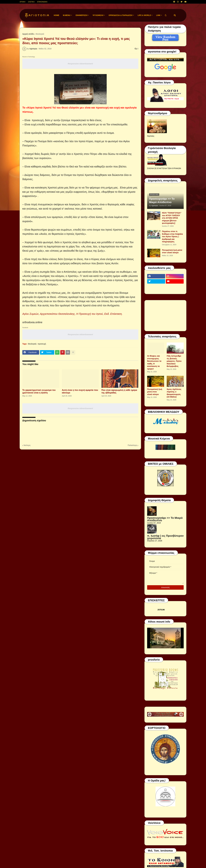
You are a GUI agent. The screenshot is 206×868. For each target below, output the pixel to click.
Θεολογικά (40, 34)
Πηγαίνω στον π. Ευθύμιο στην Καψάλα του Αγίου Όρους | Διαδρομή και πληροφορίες (172, 236)
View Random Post (165, 37)
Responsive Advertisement (80, 64)
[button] (166, 15)
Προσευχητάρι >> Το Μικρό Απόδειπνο (162, 200)
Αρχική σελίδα (28, 34)
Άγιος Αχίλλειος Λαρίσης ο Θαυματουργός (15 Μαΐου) (174, 393)
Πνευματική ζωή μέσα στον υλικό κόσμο (172, 251)
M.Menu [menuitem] (67, 15)
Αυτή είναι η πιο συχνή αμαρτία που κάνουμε (80, 391)
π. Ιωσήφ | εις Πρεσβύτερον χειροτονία (165, 537)
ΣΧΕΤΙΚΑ (31, 2)
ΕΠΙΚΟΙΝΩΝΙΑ (42, 2)
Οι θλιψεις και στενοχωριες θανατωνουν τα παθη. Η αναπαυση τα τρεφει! (154, 362)
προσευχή (42, 344)
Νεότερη (27, 445)
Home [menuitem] (56, 15)
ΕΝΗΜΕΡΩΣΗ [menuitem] (82, 15)
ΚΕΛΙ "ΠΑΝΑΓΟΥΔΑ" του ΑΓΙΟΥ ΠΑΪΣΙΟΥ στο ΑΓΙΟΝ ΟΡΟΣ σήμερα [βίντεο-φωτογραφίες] (172, 218)
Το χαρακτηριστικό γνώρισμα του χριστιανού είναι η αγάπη (39, 391)
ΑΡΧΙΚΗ (22, 2)
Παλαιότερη (132, 445)
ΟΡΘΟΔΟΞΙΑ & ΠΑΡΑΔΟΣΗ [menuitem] (121, 15)
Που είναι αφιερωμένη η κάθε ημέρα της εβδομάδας (119, 391)
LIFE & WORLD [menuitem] (144, 15)
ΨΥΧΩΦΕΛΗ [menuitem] (98, 15)
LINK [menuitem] (158, 15)
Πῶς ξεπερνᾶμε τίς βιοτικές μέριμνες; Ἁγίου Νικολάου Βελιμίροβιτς (174, 361)
